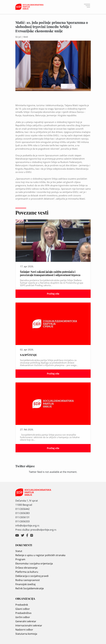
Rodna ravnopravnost (28, 580)
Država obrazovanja (26, 568)
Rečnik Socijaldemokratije (30, 588)
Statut (19, 551)
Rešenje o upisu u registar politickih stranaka (40, 555)
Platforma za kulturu (27, 572)
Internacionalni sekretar (29, 625)
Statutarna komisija (26, 634)
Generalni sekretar (26, 621)
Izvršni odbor (23, 617)
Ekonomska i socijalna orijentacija (34, 563)
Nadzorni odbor (24, 630)
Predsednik (22, 605)
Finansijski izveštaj (25, 584)
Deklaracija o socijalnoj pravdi (32, 576)
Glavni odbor (23, 609)
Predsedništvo (23, 613)
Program (20, 559)
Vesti (26, 37)
